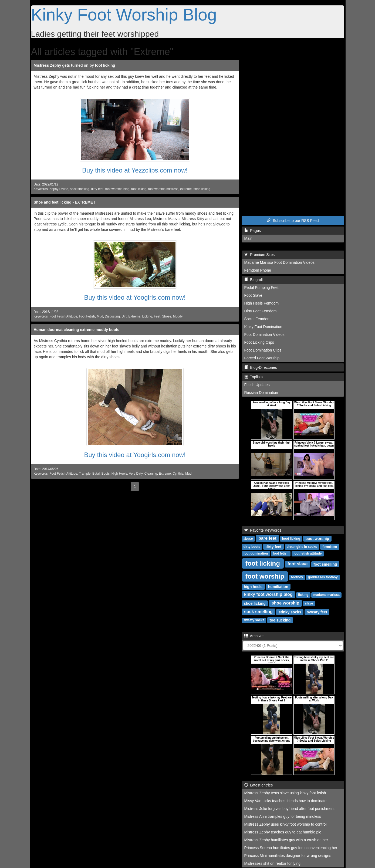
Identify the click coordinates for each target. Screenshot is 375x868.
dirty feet (97, 189)
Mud (100, 316)
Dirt (124, 316)
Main (248, 238)
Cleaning (151, 474)
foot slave (298, 564)
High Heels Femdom (262, 303)
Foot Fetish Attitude (63, 316)
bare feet (267, 538)
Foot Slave (253, 295)
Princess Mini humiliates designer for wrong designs (288, 856)
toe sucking (280, 620)
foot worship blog (117, 189)
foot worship (265, 576)
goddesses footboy (323, 577)
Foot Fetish (87, 316)
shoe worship (286, 603)
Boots (106, 474)
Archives (254, 636)
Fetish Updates (257, 385)
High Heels (119, 474)
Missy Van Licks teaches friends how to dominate (286, 801)
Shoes (167, 316)
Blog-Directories (261, 367)
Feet (157, 316)
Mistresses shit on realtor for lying (273, 863)
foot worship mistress (163, 189)
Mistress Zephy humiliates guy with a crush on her (286, 840)
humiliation (278, 586)
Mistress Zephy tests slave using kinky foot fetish (285, 793)
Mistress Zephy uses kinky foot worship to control (286, 824)
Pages (253, 231)
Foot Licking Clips (259, 342)
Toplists (254, 377)
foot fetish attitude (308, 553)
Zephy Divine (59, 189)
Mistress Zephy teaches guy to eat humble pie (283, 832)
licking (303, 595)
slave (309, 603)
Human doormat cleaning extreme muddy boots (77, 330)
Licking (147, 316)
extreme (186, 189)
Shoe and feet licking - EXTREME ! (65, 202)
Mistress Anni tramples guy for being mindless (283, 816)
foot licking (139, 189)
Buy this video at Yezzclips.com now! (135, 170)
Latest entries (259, 785)
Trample (85, 474)
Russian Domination (261, 393)
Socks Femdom (257, 319)
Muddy (178, 316)
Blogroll (254, 280)
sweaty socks (254, 620)
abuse (248, 539)
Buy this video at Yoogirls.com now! (135, 297)
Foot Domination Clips (263, 350)
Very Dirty (136, 474)
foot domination (256, 553)
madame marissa (327, 595)
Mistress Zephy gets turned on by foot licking (75, 65)
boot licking (291, 539)
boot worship (317, 538)
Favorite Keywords (263, 530)
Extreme (134, 316)
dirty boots (252, 547)
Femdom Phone (258, 270)
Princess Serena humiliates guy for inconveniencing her (291, 848)
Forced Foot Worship (262, 358)
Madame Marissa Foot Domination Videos (279, 262)
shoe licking (202, 189)
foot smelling (325, 564)
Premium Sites (260, 255)
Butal (96, 474)
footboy (297, 577)
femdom (330, 546)
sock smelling (80, 189)
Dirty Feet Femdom (261, 311)
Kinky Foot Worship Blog (124, 15)
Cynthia (178, 474)
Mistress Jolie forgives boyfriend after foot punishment (290, 809)
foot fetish (281, 553)
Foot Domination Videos (264, 335)
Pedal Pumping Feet (261, 288)
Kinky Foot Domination (263, 327)
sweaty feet (317, 612)
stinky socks (290, 612)
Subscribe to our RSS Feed (293, 221)
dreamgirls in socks (302, 547)
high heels (253, 586)
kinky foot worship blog (268, 594)
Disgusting (112, 316)
